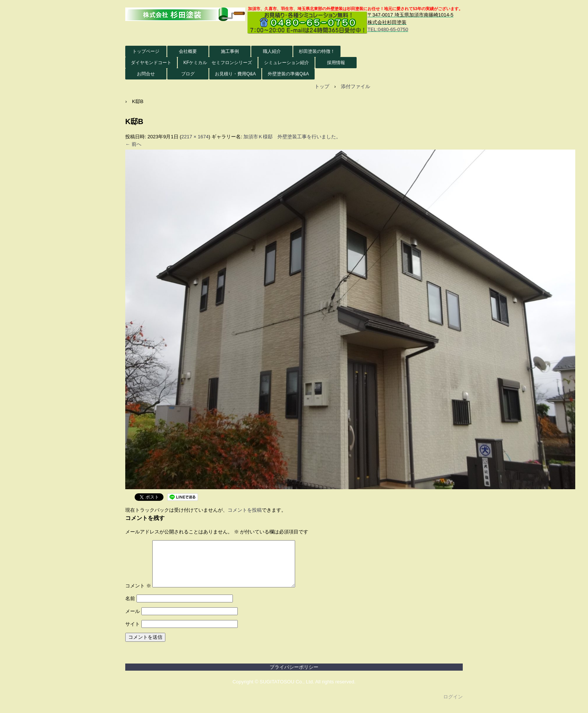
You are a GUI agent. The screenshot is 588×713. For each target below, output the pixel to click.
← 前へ (133, 144)
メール (133, 620)
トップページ (146, 51)
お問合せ (146, 74)
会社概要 (188, 51)
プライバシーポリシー (294, 676)
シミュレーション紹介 (286, 63)
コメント (138, 595)
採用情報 (336, 63)
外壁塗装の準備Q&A (288, 74)
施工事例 (230, 51)
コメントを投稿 (245, 510)
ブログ (188, 74)
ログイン (453, 706)
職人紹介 (272, 51)
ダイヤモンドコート (151, 63)
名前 (130, 607)
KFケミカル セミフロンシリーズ (218, 63)
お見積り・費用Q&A (235, 74)
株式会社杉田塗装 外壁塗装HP (185, 15)
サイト (133, 633)
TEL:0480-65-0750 (388, 29)
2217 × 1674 (195, 137)
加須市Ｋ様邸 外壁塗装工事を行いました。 (292, 137)
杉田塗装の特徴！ (317, 51)
